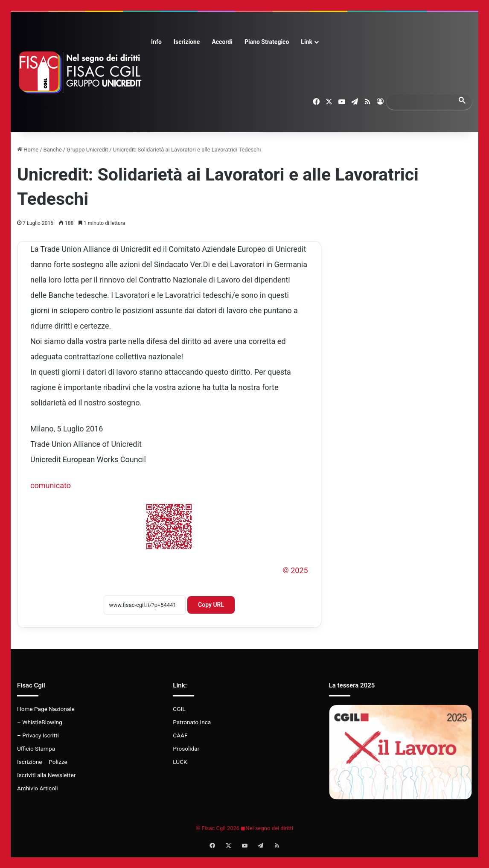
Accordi (222, 42)
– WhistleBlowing (40, 722)
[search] (422, 102)
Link (307, 42)
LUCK (180, 762)
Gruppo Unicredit (87, 150)
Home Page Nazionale (46, 709)
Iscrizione (187, 42)
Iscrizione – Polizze (42, 762)
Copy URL (211, 605)
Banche (53, 150)
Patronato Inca (192, 722)
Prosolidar (186, 749)
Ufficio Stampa (36, 749)
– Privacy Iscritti (38, 735)
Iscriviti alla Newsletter (46, 775)
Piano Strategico (267, 42)
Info (156, 42)
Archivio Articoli (38, 788)
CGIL (179, 709)
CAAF (180, 735)
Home (28, 150)
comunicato (51, 485)
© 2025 (295, 570)
